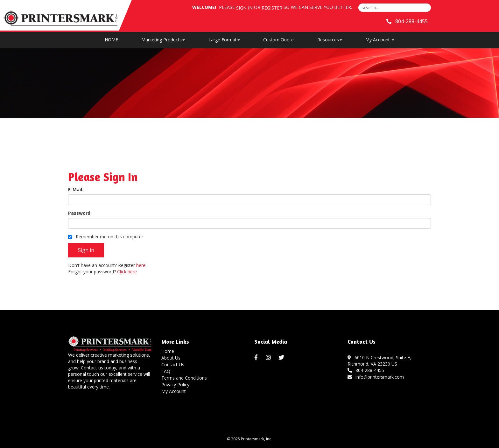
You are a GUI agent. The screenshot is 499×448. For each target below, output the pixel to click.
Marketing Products (163, 40)
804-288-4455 (366, 370)
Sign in (244, 8)
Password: (80, 213)
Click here (127, 272)
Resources (330, 40)
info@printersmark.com (376, 377)
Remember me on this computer (106, 237)
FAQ (166, 371)
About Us (171, 358)
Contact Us (173, 364)
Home (168, 351)
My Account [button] (380, 40)
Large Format (224, 40)
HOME (111, 40)
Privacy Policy (175, 385)
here (141, 265)
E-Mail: (76, 189)
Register (272, 8)
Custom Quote (278, 40)
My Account (174, 391)
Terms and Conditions (184, 378)
